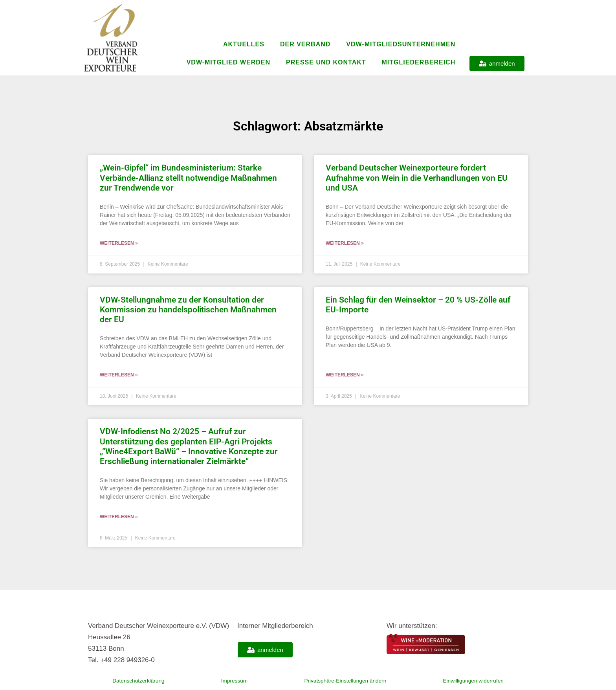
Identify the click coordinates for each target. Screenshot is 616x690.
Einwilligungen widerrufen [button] (473, 681)
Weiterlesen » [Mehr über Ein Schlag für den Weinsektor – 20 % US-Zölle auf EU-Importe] (345, 375)
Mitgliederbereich (419, 62)
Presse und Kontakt (326, 62)
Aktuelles (244, 44)
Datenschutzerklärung (138, 681)
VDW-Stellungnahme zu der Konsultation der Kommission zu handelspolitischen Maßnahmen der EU (188, 310)
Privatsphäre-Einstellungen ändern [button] (341, 681)
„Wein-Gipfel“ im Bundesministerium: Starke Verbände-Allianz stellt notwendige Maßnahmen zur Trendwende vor (188, 178)
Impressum (230, 681)
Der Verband (305, 44)
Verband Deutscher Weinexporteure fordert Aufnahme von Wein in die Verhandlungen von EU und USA (417, 178)
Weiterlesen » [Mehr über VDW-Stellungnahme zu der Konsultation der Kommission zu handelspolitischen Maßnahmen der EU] (119, 375)
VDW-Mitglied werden (228, 62)
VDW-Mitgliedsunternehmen (401, 44)
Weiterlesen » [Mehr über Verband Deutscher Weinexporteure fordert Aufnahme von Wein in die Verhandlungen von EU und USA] (345, 243)
